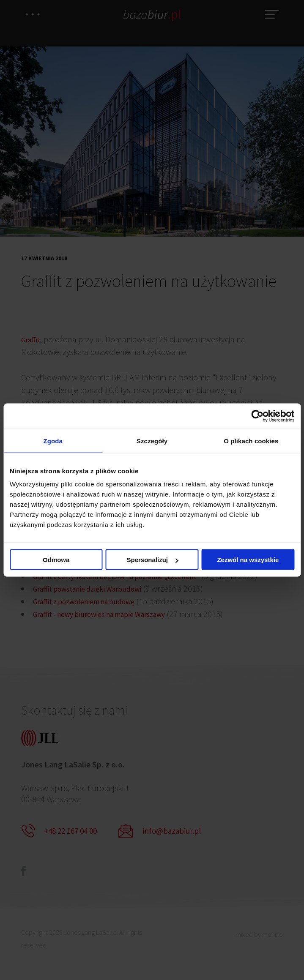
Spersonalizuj (152, 561)
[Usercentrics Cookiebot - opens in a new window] (257, 415)
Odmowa (56, 561)
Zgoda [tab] (53, 441)
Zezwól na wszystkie (248, 561)
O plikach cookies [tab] (251, 441)
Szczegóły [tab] (152, 441)
